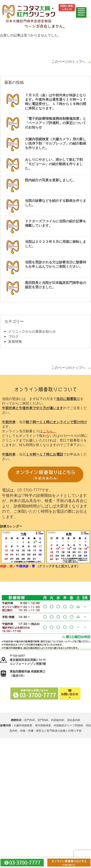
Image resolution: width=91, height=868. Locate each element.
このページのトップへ (68, 62)
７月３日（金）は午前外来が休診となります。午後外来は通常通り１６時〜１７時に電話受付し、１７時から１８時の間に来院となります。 (56, 102)
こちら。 (50, 431)
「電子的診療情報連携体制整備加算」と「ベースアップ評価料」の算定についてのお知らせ (56, 123)
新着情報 (15, 342)
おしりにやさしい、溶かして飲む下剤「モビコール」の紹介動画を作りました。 (54, 164)
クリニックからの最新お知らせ (32, 331)
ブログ (13, 336)
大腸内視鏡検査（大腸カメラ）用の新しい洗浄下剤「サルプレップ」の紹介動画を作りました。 (56, 143)
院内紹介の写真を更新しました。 (50, 180)
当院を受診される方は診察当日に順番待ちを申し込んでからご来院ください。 (56, 264)
